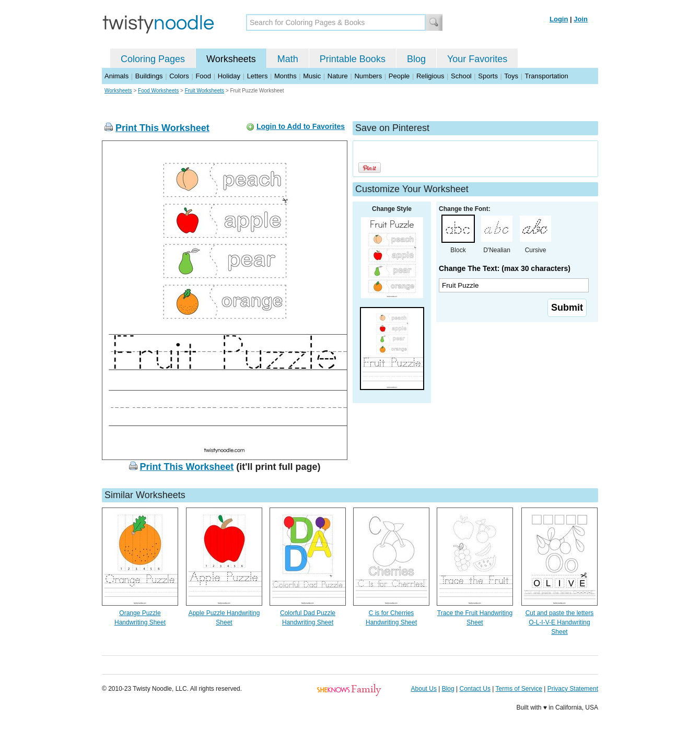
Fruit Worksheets (205, 91)
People (399, 76)
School (461, 76)
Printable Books (353, 59)
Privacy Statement (573, 689)
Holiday (229, 76)
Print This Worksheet (162, 128)
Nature (338, 76)
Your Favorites (477, 59)
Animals (116, 76)
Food (203, 76)
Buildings (149, 76)
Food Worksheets (158, 91)
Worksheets (231, 59)
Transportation (546, 76)
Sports (488, 76)
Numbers (368, 76)
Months (285, 76)
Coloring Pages (153, 59)
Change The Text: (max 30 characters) (505, 268)
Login (559, 19)
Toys (511, 76)
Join (581, 19)
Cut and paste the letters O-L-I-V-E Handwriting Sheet (560, 622)
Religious (430, 76)
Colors (179, 76)
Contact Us (475, 689)
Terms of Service (518, 689)
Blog (416, 59)
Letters (258, 76)
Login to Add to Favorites (301, 126)
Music (312, 76)
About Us (424, 689)
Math (288, 59)
